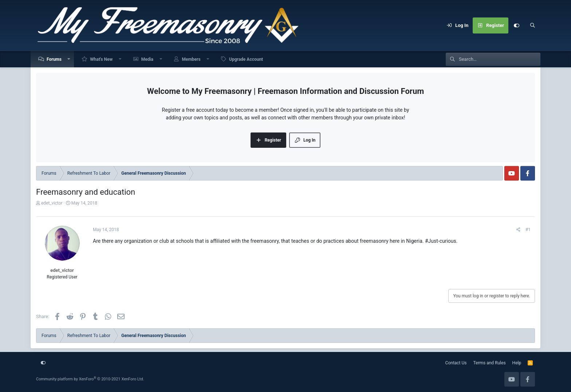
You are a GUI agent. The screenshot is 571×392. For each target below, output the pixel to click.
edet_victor (52, 203)
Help (517, 363)
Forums (54, 59)
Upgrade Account (246, 59)
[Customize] (516, 25)
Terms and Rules (490, 363)
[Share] (518, 230)
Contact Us (456, 363)
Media (147, 59)
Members (191, 59)
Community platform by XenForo (90, 379)
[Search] (532, 25)
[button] (69, 59)
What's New (101, 59)
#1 (528, 230)
